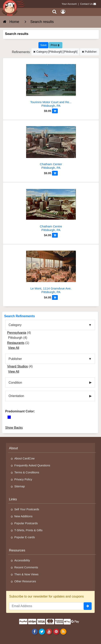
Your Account (69, 4)
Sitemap (20, 486)
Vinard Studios (18, 366)
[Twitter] (42, 632)
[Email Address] (46, 606)
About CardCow (25, 458)
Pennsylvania (17, 333)
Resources (17, 550)
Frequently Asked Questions (32, 465)
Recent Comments (26, 567)
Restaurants (16, 343)
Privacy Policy (23, 479)
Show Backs (14, 428)
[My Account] (63, 12)
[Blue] (9, 417)
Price (55, 45)
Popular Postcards (26, 523)
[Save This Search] (43, 45)
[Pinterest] (56, 632)
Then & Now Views (26, 574)
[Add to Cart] (55, 111)
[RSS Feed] (63, 632)
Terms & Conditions (27, 472)
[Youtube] (49, 632)
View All (14, 348)
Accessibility (22, 560)
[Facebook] (35, 632)
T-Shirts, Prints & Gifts (28, 530)
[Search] (54, 12)
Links (13, 499)
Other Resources (25, 581)
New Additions (23, 516)
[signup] (88, 606)
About (13, 448)
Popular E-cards (25, 537)
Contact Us (86, 4)
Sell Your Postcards (27, 509)
